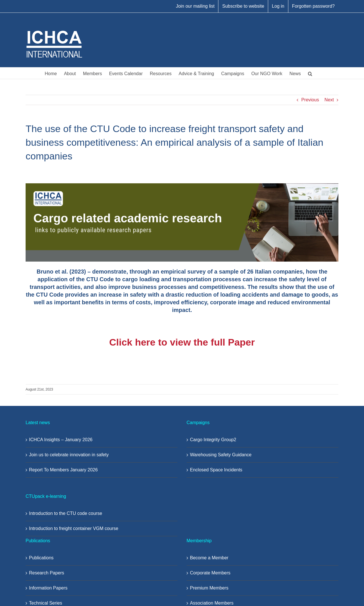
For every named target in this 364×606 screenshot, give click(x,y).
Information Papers (48, 588)
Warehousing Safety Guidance (221, 455)
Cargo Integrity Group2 (213, 440)
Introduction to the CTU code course (66, 513)
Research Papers (47, 573)
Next (329, 100)
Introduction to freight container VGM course (74, 528)
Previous (310, 100)
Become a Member (209, 558)
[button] (310, 73)
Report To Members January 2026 (63, 470)
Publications (41, 558)
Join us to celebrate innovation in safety (69, 455)
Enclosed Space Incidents (216, 470)
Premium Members (209, 588)
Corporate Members (210, 573)
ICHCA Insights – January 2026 (61, 440)
